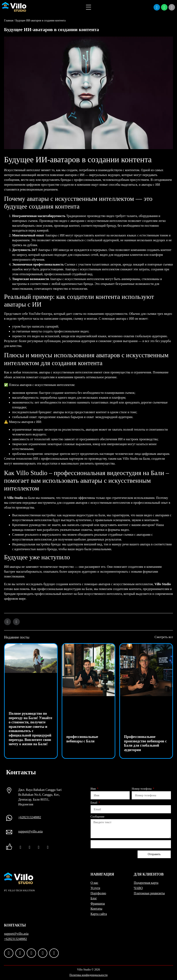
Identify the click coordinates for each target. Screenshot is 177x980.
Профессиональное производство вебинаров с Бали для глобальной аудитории (145, 743)
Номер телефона (142, 789)
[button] (7, 622)
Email (94, 803)
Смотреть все (164, 637)
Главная (9, 21)
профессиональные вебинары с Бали (82, 739)
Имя (94, 789)
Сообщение (98, 817)
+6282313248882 (30, 817)
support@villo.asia (30, 831)
